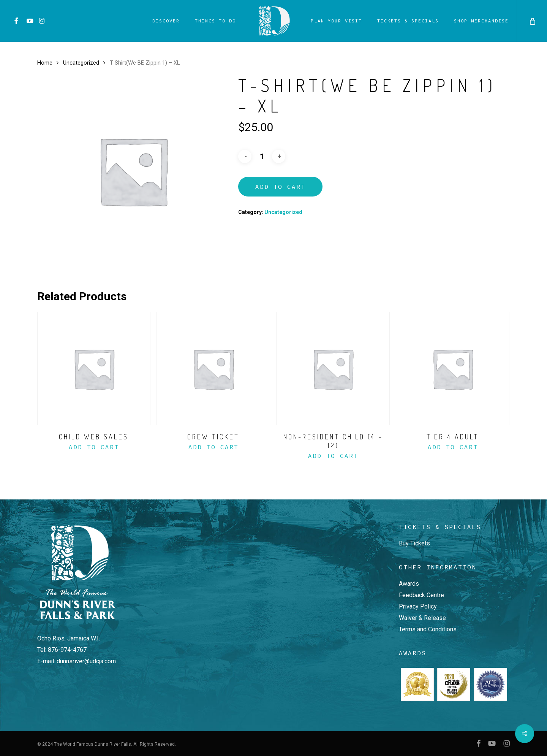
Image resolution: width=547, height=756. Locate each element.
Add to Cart (280, 187)
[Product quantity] (262, 157)
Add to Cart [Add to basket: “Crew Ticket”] (213, 447)
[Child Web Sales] (94, 368)
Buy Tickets (414, 543)
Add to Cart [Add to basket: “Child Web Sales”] (94, 447)
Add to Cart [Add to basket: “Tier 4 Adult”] (453, 447)
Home (45, 63)
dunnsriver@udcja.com (86, 661)
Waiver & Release (422, 618)
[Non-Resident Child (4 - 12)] (333, 368)
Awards (409, 584)
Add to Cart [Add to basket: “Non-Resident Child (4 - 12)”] (333, 456)
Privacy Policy (418, 606)
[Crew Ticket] (213, 368)
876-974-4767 (67, 650)
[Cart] (532, 21)
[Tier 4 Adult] (453, 368)
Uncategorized (81, 63)
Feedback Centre (421, 595)
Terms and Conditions (428, 629)
